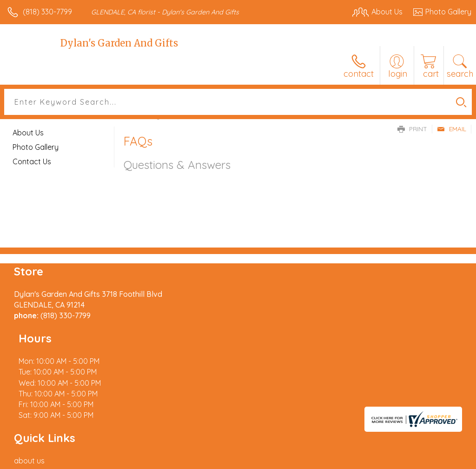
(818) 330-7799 (47, 12)
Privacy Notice (313, 460)
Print (412, 129)
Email (452, 129)
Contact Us (32, 161)
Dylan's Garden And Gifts (119, 43)
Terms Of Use (258, 460)
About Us (28, 133)
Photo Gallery (36, 147)
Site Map (437, 460)
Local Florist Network (380, 460)
